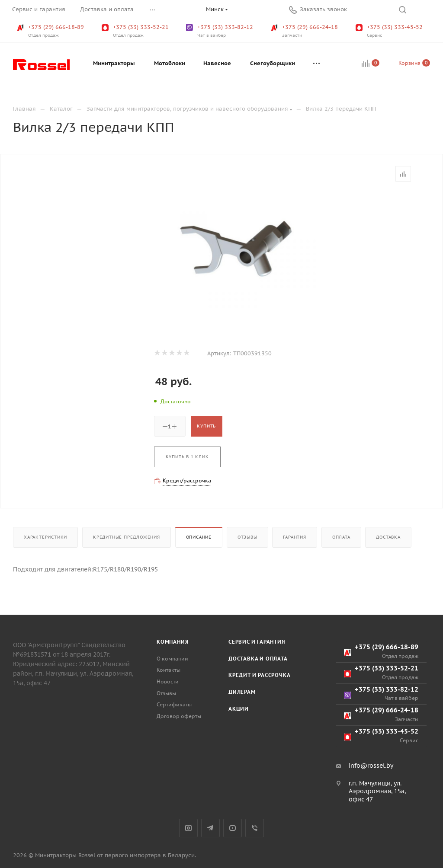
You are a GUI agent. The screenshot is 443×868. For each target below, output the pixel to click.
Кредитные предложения (127, 537)
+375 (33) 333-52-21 (136, 31)
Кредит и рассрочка (259, 675)
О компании (172, 659)
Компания (173, 642)
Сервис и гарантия (257, 642)
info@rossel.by (371, 766)
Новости (168, 681)
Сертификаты (174, 704)
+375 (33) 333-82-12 (220, 31)
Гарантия (294, 537)
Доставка (388, 537)
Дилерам (242, 692)
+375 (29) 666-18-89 (51, 31)
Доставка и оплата (258, 659)
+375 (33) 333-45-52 (390, 31)
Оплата (341, 537)
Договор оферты (179, 716)
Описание (199, 537)
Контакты (169, 670)
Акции (239, 709)
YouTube (233, 828)
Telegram (210, 828)
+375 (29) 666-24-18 (305, 31)
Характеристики (45, 537)
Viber (255, 828)
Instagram (188, 828)
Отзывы (247, 537)
